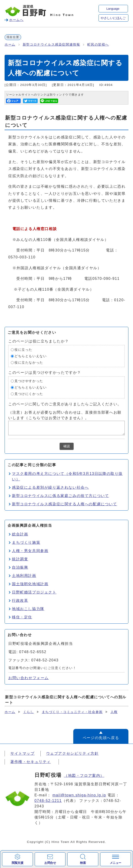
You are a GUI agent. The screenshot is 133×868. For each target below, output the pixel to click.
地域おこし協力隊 (28, 609)
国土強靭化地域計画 (30, 584)
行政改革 (20, 601)
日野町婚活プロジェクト (34, 592)
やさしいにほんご (113, 18)
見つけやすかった (29, 381)
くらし (29, 712)
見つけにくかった (29, 394)
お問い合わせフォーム (28, 678)
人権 (114, 712)
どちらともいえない (31, 356)
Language (113, 9)
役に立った (23, 350)
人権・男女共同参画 (30, 551)
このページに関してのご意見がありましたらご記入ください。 (65, 404)
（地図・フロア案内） (84, 776)
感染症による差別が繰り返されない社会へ (50, 487)
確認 (67, 446)
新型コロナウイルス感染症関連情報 (51, 45)
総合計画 (20, 534)
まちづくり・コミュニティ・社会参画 (72, 712)
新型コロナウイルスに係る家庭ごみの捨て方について (60, 496)
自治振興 (20, 567)
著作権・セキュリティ (31, 762)
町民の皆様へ (98, 45)
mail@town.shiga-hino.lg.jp (79, 795)
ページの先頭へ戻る (101, 738)
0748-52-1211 (48, 801)
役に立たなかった (29, 363)
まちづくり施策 (26, 542)
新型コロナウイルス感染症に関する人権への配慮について (65, 504)
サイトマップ (23, 753)
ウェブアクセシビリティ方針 (72, 753)
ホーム (10, 45)
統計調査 (20, 559)
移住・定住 (22, 617)
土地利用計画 (24, 576)
